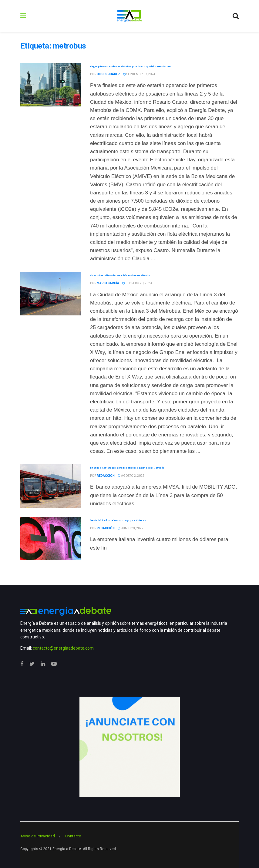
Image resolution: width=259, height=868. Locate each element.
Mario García (108, 283)
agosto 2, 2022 (131, 476)
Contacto (73, 836)
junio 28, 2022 (131, 528)
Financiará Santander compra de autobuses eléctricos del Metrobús (127, 468)
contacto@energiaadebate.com (63, 648)
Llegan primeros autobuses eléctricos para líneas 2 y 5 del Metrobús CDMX (131, 66)
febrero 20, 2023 (137, 283)
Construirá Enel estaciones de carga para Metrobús (118, 520)
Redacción (106, 476)
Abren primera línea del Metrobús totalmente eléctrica (120, 275)
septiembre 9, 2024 (139, 74)
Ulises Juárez (108, 74)
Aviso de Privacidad (38, 836)
